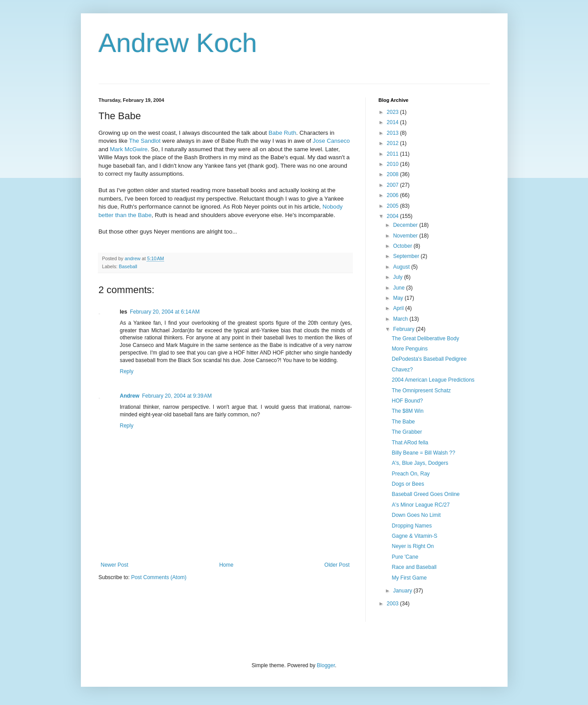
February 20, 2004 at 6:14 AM (165, 312)
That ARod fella (410, 443)
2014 (393, 122)
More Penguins (410, 349)
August (402, 267)
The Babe (403, 422)
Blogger (326, 665)
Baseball (128, 266)
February (404, 329)
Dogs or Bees (408, 484)
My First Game (409, 578)
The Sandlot (145, 141)
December (406, 225)
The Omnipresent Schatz (421, 391)
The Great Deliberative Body (425, 338)
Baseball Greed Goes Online (426, 494)
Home (226, 565)
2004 (393, 216)
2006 (393, 195)
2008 (393, 174)
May (399, 298)
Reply (127, 371)
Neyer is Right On (413, 546)
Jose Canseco (332, 141)
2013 (393, 133)
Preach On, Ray (410, 474)
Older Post (337, 565)
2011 (393, 154)
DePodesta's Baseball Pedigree (429, 359)
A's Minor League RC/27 (420, 505)
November (406, 236)
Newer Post (115, 565)
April (399, 308)
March (401, 319)
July (398, 277)
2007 (393, 185)
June (399, 288)
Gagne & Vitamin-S (414, 536)
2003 (393, 604)
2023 (393, 112)
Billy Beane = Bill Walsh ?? (423, 453)
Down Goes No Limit (416, 515)
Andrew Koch (178, 43)
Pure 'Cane (405, 557)
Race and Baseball (414, 567)
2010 (393, 164)
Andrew (130, 396)
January (403, 591)
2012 (393, 143)
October (403, 246)
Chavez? (402, 370)
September (407, 256)
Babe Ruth (282, 133)
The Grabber (407, 432)
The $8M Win (407, 411)
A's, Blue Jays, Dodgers (420, 463)
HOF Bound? (407, 401)
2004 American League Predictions (433, 380)
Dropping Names (412, 526)
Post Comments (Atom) (159, 577)
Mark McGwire (129, 149)
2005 (393, 206)
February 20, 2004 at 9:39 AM (177, 396)
